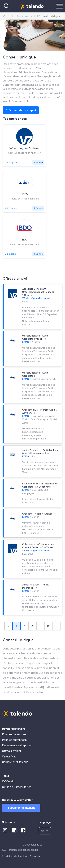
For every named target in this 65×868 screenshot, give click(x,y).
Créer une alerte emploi (21, 110)
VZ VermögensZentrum (36, 298)
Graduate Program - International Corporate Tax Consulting (41, 485)
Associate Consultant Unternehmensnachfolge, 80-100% (39, 292)
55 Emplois (11, 162)
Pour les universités (14, 734)
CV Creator (9, 781)
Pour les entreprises (14, 740)
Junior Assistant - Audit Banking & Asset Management (40, 452)
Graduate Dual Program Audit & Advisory (40, 411)
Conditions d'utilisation (14, 856)
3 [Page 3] (32, 626)
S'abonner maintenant (21, 808)
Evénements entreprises (17, 745)
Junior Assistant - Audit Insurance (35, 586)
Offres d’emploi (11, 751)
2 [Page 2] (24, 626)
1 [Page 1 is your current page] (16, 626)
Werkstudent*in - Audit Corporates (35, 374)
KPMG (25, 342)
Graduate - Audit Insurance (37, 514)
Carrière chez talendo (15, 762)
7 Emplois (10, 254)
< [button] (8, 626)
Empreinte (35, 856)
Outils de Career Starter (16, 787)
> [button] (56, 626)
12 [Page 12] (48, 626)
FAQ (4, 850)
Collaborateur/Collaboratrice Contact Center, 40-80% (38, 546)
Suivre (39, 162)
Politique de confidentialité (23, 850)
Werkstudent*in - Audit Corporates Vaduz (35, 337)
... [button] (40, 626)
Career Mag (9, 756)
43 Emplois (11, 208)
